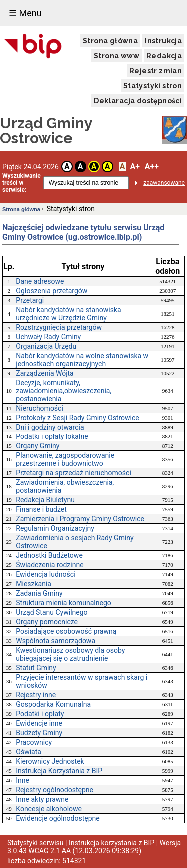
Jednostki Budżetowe (49, 555)
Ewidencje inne (39, 723)
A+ (134, 167)
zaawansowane (164, 183)
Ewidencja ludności (46, 574)
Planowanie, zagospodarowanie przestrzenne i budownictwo (65, 459)
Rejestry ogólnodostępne (55, 790)
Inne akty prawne (42, 799)
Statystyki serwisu (36, 843)
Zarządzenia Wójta (45, 373)
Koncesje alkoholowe (49, 809)
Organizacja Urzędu (46, 346)
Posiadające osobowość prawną (66, 631)
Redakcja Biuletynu (45, 500)
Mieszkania (34, 584)
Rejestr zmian (155, 71)
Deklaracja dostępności (138, 101)
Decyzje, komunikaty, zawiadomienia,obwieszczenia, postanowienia (64, 391)
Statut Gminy (36, 668)
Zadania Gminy (39, 593)
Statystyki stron (152, 86)
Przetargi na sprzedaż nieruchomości (74, 473)
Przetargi (30, 300)
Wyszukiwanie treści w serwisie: (22, 183)
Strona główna (110, 41)
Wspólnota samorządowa (56, 641)
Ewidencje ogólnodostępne (58, 818)
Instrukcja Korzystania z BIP (59, 771)
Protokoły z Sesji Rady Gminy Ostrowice (77, 418)
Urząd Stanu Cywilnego (52, 612)
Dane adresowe (40, 281)
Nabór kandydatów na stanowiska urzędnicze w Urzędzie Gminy (68, 314)
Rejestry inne (36, 695)
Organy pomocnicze (47, 622)
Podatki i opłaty (40, 714)
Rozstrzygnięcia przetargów (59, 327)
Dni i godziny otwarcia (50, 427)
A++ (152, 167)
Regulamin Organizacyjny (55, 528)
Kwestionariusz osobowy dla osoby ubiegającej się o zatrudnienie (70, 654)
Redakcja (164, 56)
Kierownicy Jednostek (50, 761)
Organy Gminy (38, 446)
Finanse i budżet (41, 509)
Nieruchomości (40, 408)
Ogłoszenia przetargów (52, 291)
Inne (23, 780)
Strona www (116, 56)
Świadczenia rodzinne (50, 565)
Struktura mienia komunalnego (63, 603)
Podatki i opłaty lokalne (52, 436)
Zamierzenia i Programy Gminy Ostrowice (80, 519)
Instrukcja (163, 41)
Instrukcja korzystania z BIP (111, 843)
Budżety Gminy (39, 733)
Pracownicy (34, 742)
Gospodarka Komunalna (53, 704)
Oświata (29, 752)
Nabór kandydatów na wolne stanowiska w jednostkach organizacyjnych (82, 360)
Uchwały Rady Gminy (48, 337)
